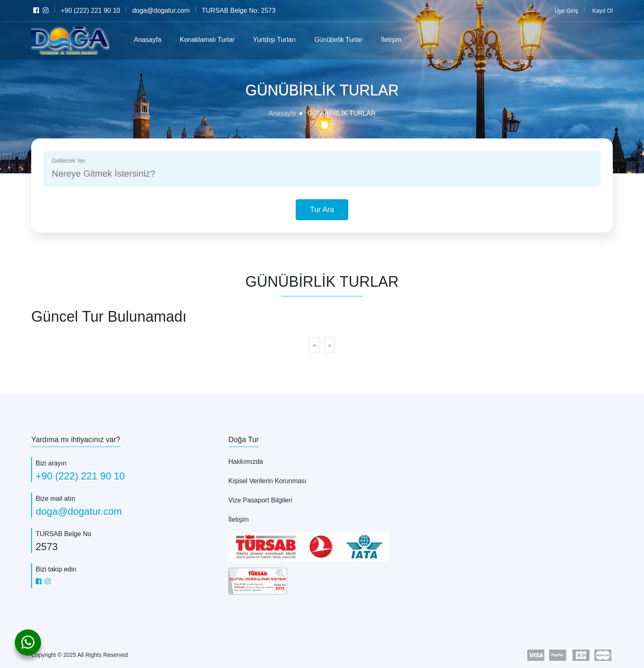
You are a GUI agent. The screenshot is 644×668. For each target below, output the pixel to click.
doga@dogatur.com (79, 511)
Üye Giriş (567, 11)
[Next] (330, 345)
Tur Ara (322, 210)
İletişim (401, 40)
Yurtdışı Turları (282, 40)
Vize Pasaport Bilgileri (261, 500)
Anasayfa (149, 40)
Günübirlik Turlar (347, 40)
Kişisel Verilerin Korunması (267, 480)
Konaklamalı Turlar (213, 40)
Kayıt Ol (603, 11)
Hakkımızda (245, 461)
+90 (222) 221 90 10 (81, 476)
